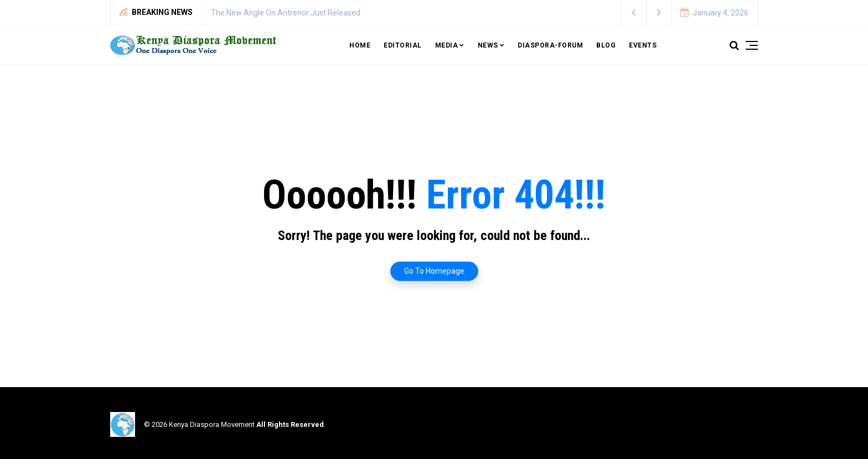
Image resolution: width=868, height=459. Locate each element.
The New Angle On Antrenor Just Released (286, 13)
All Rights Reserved (290, 424)
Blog (606, 45)
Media (447, 45)
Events (643, 45)
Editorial (403, 45)
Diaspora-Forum (550, 45)
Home (360, 45)
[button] (634, 12)
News (488, 45)
